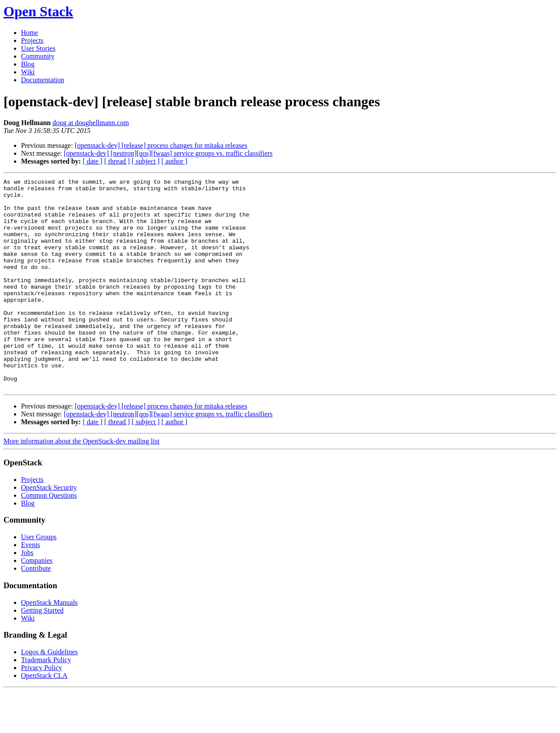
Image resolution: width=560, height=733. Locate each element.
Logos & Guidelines (49, 694)
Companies (37, 602)
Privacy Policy (42, 710)
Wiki (28, 72)
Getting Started (42, 652)
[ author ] (175, 161)
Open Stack (38, 11)
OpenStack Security (49, 529)
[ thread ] (117, 161)
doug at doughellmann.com (91, 123)
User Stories (38, 48)
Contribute (36, 610)
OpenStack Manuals (49, 644)
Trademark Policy (46, 702)
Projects (32, 40)
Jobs (27, 595)
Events (31, 587)
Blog (28, 64)
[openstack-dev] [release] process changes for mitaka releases (161, 145)
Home (30, 33)
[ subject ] (146, 161)
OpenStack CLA (44, 717)
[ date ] (93, 161)
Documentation (43, 80)
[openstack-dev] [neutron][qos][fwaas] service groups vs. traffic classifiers (168, 153)
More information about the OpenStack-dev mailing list (81, 483)
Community (38, 56)
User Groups (39, 579)
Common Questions (49, 537)
